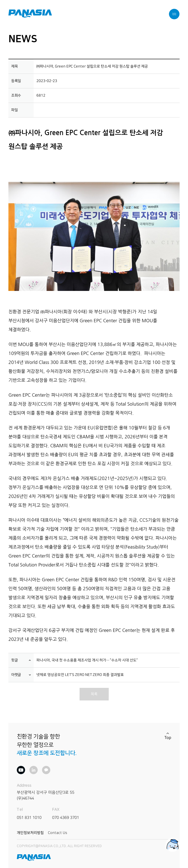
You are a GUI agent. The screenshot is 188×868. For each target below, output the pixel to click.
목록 (94, 694)
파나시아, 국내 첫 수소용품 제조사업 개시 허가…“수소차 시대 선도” (87, 660)
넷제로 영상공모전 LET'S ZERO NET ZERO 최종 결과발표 (80, 675)
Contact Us (57, 832)
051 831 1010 (29, 818)
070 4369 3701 (66, 818)
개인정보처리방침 (30, 832)
